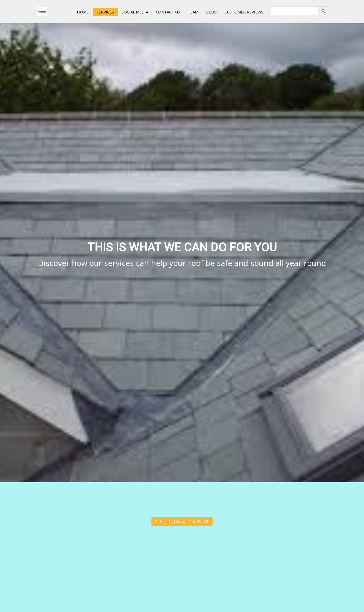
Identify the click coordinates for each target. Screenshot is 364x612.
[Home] (42, 12)
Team (193, 12)
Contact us (168, 12)
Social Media (135, 12)
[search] (295, 11)
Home (83, 12)
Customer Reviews (244, 12)
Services (105, 12)
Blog (211, 12)
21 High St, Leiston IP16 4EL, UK (182, 521)
